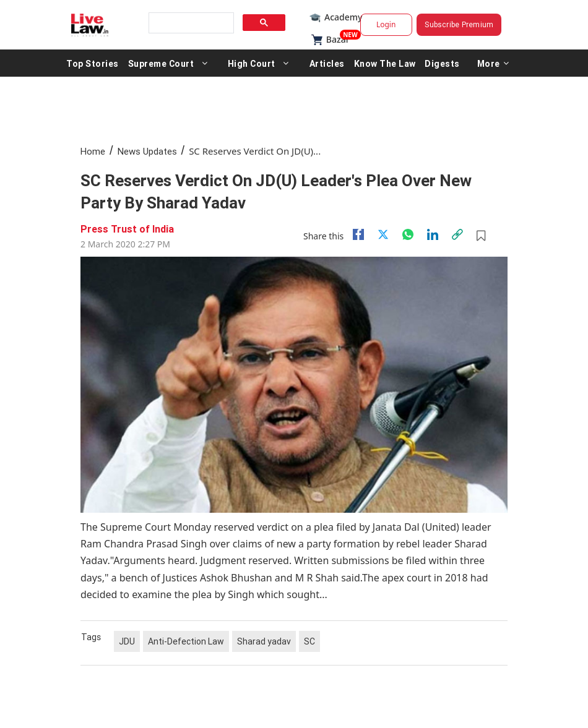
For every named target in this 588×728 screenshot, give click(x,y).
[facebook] (358, 234)
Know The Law (385, 63)
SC (309, 641)
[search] (190, 23)
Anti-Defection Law (186, 641)
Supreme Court (161, 63)
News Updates (147, 151)
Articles (327, 63)
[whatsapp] (408, 234)
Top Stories (93, 63)
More (493, 63)
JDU (127, 641)
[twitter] (383, 234)
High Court (252, 63)
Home (93, 151)
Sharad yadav (264, 641)
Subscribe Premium (459, 24)
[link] (457, 234)
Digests (442, 63)
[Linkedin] (433, 234)
